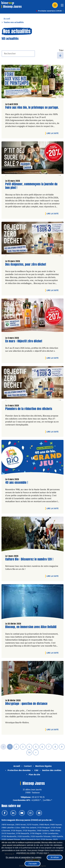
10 (29, 752)
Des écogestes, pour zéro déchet (26, 264)
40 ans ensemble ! (17, 483)
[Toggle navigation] (62, 6)
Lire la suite (53, 133)
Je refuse (55, 857)
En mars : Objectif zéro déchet (24, 341)
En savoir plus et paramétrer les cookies (24, 857)
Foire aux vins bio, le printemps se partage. (32, 108)
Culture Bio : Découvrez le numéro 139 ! (29, 559)
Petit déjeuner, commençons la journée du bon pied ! (31, 186)
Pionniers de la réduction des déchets (29, 409)
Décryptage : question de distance (26, 704)
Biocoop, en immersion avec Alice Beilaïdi (31, 627)
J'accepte (32, 864)
